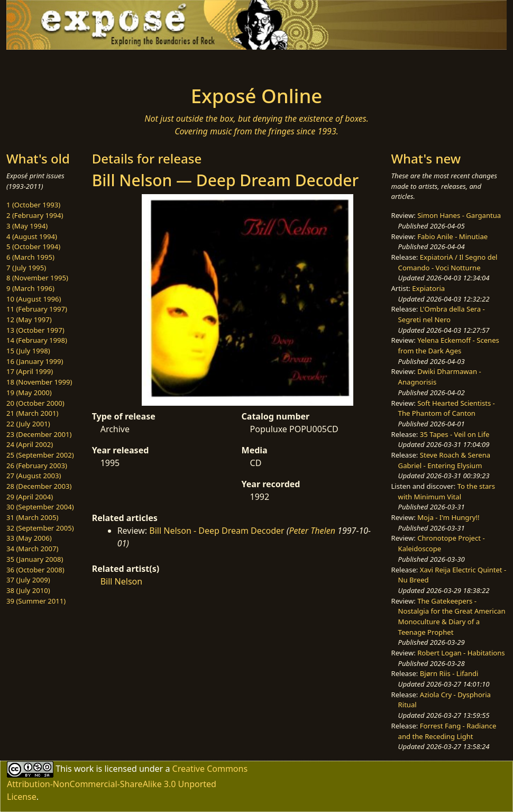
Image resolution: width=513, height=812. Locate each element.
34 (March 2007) (32, 549)
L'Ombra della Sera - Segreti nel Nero (442, 314)
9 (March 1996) (30, 288)
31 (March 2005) (32, 517)
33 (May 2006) (29, 538)
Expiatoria (428, 288)
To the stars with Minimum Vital (447, 491)
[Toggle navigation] (94, 65)
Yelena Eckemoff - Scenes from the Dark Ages (449, 345)
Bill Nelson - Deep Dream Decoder (217, 531)
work (84, 769)
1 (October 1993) (33, 205)
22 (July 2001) (28, 424)
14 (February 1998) (37, 340)
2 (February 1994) (35, 215)
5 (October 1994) (33, 247)
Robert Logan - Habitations (461, 653)
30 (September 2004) (40, 507)
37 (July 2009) (28, 580)
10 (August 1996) (34, 299)
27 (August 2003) (34, 476)
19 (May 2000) (29, 393)
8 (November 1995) (37, 278)
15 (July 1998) (28, 351)
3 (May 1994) (27, 226)
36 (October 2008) (35, 570)
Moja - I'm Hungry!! (448, 517)
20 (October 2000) (35, 403)
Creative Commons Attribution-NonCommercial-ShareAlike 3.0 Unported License (127, 783)
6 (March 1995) (30, 257)
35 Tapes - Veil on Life (455, 434)
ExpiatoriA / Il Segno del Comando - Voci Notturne (448, 262)
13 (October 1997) (35, 330)
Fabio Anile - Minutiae (452, 236)
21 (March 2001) (32, 413)
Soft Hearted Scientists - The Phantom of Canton (447, 408)
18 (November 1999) (39, 382)
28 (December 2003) (39, 486)
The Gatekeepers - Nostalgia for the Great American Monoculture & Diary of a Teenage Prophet (452, 617)
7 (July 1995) (26, 268)
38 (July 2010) (28, 590)
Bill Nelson (122, 581)
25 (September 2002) (40, 455)
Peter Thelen (312, 531)
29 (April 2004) (30, 497)
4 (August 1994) (32, 236)
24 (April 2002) (30, 444)
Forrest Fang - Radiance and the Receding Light (447, 731)
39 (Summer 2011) (36, 601)
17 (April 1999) (30, 371)
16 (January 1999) (35, 361)
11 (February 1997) (37, 309)
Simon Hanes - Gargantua (459, 215)
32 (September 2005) (40, 528)
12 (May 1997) (29, 320)
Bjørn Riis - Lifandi (449, 673)
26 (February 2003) (37, 466)
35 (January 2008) (35, 559)
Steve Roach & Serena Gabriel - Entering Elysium (445, 460)
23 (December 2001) (39, 434)
